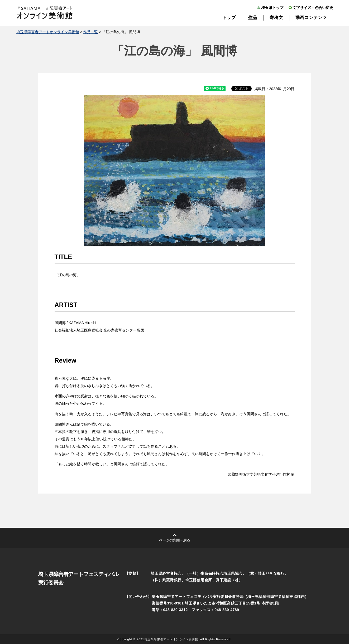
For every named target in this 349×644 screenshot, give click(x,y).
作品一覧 (90, 32)
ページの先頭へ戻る (174, 540)
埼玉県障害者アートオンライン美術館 (48, 32)
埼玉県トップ (272, 8)
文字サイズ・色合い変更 (313, 8)
